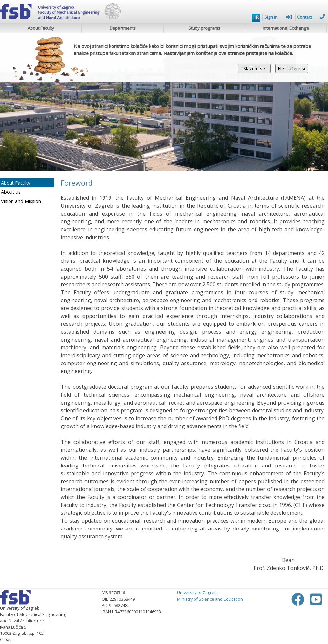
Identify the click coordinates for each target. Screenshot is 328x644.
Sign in (278, 17)
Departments (123, 28)
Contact (311, 17)
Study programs (204, 28)
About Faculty (41, 28)
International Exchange (286, 28)
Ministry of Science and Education (210, 599)
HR (256, 17)
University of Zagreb (197, 592)
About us (11, 192)
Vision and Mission (21, 201)
